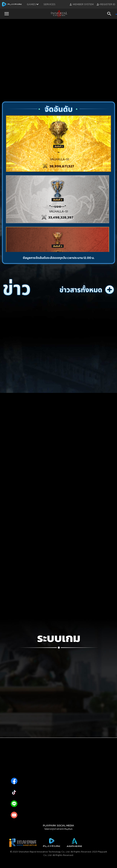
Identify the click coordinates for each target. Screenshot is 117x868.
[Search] (110, 14)
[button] (7, 14)
